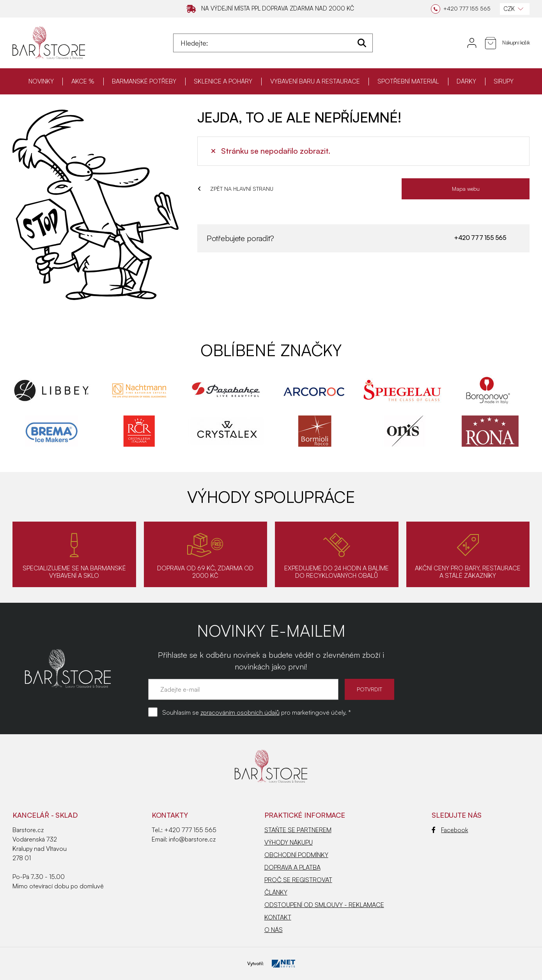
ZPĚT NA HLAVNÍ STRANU (236, 189)
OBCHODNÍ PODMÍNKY (296, 855)
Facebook (450, 830)
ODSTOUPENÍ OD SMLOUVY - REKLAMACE (324, 905)
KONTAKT (278, 917)
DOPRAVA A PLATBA (292, 867)
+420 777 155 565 (480, 238)
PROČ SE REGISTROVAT (298, 880)
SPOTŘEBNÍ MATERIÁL (408, 81)
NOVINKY (41, 81)
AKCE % (83, 81)
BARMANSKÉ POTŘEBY (144, 81)
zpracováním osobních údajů (240, 712)
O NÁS (274, 930)
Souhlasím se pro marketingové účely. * (257, 712)
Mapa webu (466, 189)
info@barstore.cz (192, 839)
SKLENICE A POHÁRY (223, 81)
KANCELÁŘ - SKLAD (45, 815)
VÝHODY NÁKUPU (289, 842)
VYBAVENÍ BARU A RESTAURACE (315, 81)
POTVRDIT (369, 689)
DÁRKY (466, 81)
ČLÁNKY (276, 892)
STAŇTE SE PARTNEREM (298, 830)
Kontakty (170, 815)
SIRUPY (504, 81)
